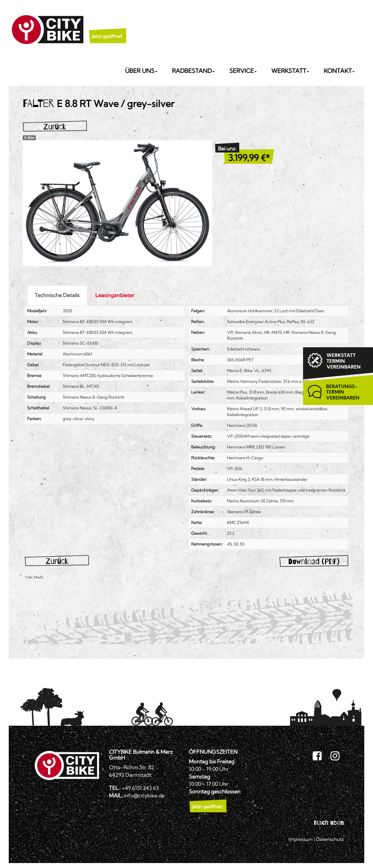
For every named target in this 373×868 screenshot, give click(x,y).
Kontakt (339, 71)
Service (243, 71)
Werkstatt (290, 71)
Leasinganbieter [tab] (115, 295)
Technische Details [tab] (57, 295)
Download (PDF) (314, 561)
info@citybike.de (144, 796)
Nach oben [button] (329, 823)
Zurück (55, 127)
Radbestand (193, 71)
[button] (107, 29)
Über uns (141, 71)
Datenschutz (330, 839)
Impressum (301, 839)
